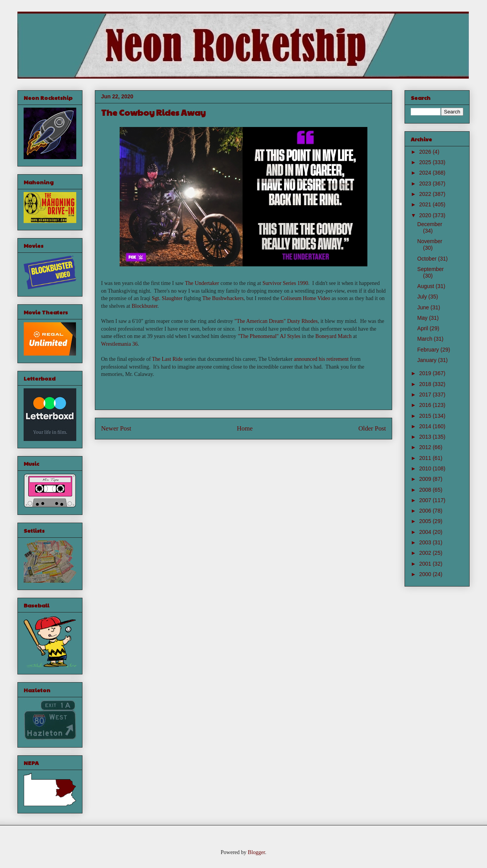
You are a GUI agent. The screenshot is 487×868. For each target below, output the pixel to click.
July (423, 297)
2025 (426, 162)
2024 (426, 173)
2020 (426, 215)
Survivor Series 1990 (285, 283)
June (424, 307)
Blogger (256, 852)
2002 (426, 553)
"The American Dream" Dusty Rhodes (276, 321)
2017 (426, 395)
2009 (426, 479)
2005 (426, 521)
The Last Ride (167, 359)
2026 (426, 152)
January (428, 360)
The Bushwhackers (223, 298)
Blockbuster (145, 306)
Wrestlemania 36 (119, 344)
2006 (426, 511)
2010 (426, 468)
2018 (426, 384)
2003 (426, 542)
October (428, 259)
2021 (426, 204)
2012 (426, 447)
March (426, 339)
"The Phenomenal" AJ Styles (269, 336)
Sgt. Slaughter (167, 298)
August (426, 286)
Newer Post (116, 428)
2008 (426, 490)
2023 (426, 184)
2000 (426, 574)
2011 (426, 458)
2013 (426, 437)
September (430, 269)
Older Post (372, 428)
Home (245, 428)
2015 (426, 416)
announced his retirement (321, 359)
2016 (426, 405)
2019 (426, 373)
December (430, 224)
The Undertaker (202, 283)
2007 (426, 500)
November (430, 241)
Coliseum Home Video (305, 298)
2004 (426, 532)
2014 (426, 426)
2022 (426, 194)
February (429, 350)
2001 (426, 564)
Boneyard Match (334, 336)
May (423, 318)
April (424, 328)
